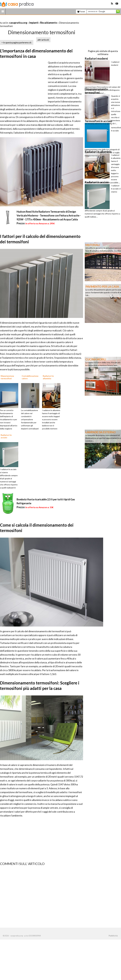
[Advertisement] (32, 19)
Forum (81, 12)
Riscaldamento (49, 23)
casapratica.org (18, 23)
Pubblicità (113, 936)
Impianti (34, 23)
